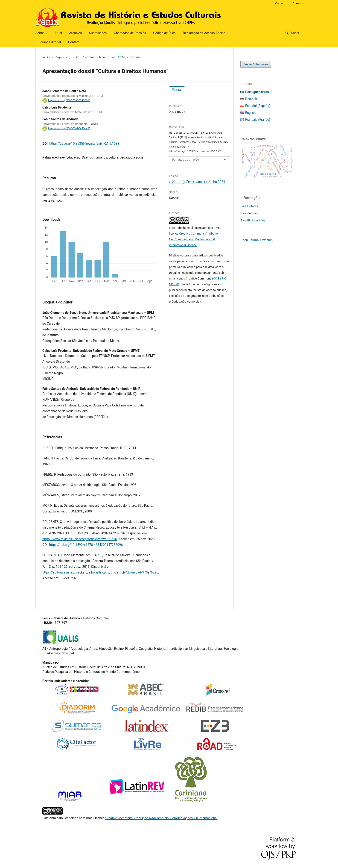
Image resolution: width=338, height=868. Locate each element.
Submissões (98, 33)
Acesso (298, 3)
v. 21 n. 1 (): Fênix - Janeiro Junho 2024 (99, 57)
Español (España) (258, 106)
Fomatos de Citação (186, 160)
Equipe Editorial (50, 42)
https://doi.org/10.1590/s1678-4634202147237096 (86, 545)
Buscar (292, 33)
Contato (74, 42)
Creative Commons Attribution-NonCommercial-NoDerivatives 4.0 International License (195, 239)
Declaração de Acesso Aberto (204, 33)
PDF (179, 90)
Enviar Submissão (256, 64)
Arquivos (75, 33)
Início (46, 57)
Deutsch (251, 99)
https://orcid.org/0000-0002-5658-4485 (69, 128)
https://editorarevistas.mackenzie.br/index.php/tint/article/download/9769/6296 (100, 572)
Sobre (40, 33)
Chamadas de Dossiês (130, 33)
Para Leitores (249, 206)
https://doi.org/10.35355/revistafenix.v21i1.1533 (84, 144)
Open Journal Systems (256, 240)
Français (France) (258, 120)
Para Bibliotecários (253, 220)
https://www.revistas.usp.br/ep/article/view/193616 (80, 539)
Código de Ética (164, 33)
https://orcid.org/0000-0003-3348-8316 (69, 100)
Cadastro (281, 3)
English (250, 113)
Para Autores (249, 213)
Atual (58, 33)
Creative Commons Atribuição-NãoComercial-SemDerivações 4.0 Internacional (161, 818)
